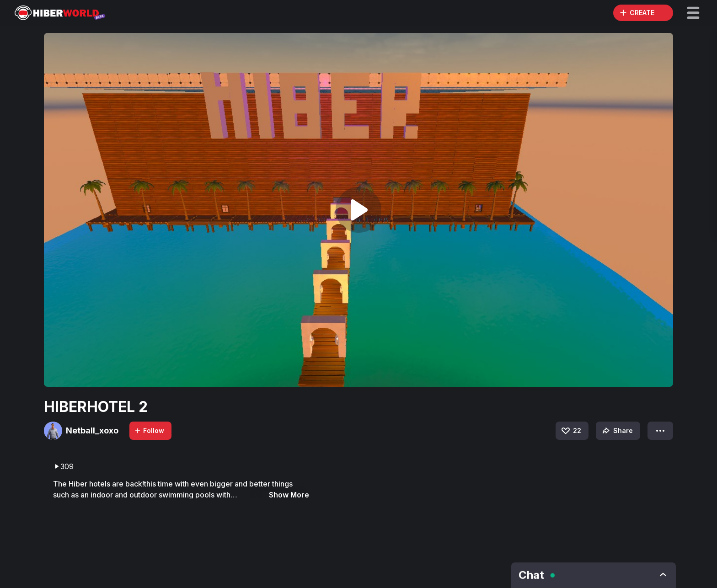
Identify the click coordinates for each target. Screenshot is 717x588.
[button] (693, 13)
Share (617, 431)
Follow (149, 430)
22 (571, 431)
